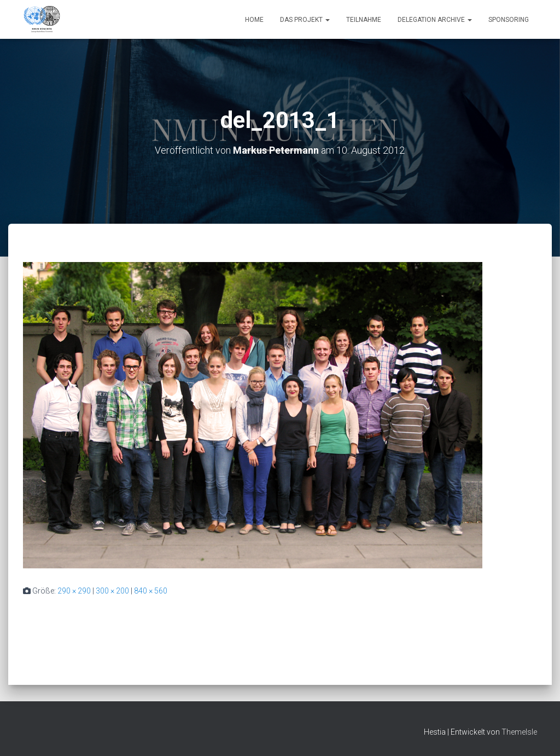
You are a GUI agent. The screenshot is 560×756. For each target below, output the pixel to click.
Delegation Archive (435, 20)
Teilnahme (364, 20)
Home (254, 20)
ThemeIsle (519, 732)
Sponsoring (509, 20)
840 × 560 (151, 591)
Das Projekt (305, 20)
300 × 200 (112, 591)
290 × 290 (74, 591)
